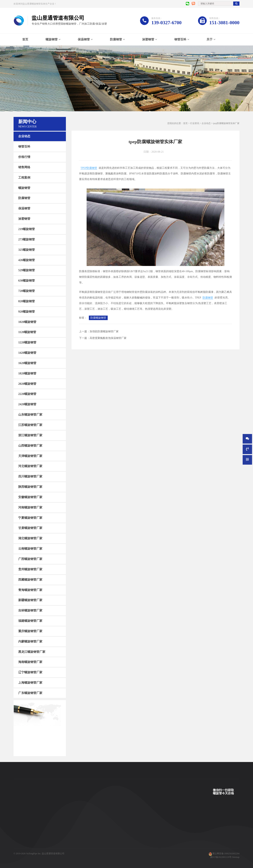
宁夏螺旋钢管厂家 (30, 518)
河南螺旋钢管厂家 (30, 507)
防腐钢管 (116, 39)
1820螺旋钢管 (27, 373)
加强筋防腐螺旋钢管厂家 (104, 331)
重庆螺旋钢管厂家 (30, 631)
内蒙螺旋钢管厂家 (30, 641)
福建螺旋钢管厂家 (30, 621)
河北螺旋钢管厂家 (30, 466)
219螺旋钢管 (27, 229)
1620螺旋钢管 (27, 363)
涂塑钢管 (148, 39)
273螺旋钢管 (27, 239)
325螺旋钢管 (27, 250)
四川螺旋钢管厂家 (30, 476)
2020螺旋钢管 (27, 384)
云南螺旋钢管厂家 (30, 549)
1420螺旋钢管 (27, 353)
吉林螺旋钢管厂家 (30, 610)
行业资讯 (195, 123)
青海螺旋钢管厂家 (30, 590)
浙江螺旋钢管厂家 (30, 435)
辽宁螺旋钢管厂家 (30, 672)
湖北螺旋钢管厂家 (30, 538)
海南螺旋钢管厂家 (30, 662)
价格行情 (24, 157)
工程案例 (24, 178)
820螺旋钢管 (27, 301)
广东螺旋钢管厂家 (30, 693)
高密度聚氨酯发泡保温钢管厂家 (108, 338)
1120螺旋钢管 (27, 332)
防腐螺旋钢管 (98, 318)
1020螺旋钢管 (27, 322)
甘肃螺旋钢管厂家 (30, 528)
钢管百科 (180, 39)
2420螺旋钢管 (27, 404)
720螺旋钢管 (27, 291)
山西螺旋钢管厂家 (30, 446)
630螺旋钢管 (27, 281)
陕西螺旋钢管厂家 (30, 487)
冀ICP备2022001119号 (221, 857)
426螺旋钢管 (27, 260)
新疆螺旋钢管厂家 (30, 600)
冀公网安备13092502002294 (226, 854)
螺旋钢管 (52, 39)
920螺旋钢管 (27, 312)
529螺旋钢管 (27, 270)
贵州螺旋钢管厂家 (30, 569)
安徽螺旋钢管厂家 (30, 497)
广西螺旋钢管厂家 (30, 559)
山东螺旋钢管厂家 (30, 415)
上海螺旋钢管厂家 (30, 683)
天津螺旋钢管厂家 (30, 456)
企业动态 (24, 136)
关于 (210, 39)
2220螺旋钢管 (27, 394)
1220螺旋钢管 (27, 342)
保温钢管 (84, 39)
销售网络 (24, 167)
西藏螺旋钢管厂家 (30, 580)
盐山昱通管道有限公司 (53, 854)
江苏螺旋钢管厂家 (30, 425)
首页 (25, 39)
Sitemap (236, 857)
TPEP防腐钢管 (89, 168)
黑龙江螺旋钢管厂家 (32, 652)
